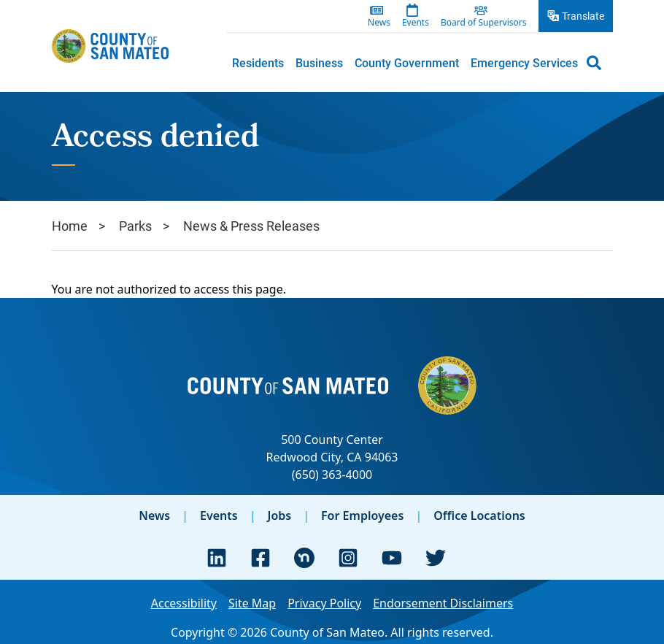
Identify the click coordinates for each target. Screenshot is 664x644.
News (154, 515)
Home (70, 226)
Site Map (252, 603)
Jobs (279, 515)
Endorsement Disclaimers (443, 603)
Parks (135, 226)
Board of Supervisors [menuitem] (484, 23)
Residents (258, 62)
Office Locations (479, 515)
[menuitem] (258, 63)
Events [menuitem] (416, 23)
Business (319, 62)
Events (219, 515)
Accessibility (184, 603)
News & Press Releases (251, 226)
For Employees (362, 515)
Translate (583, 16)
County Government (407, 62)
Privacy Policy (324, 603)
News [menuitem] (379, 23)
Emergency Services (524, 62)
